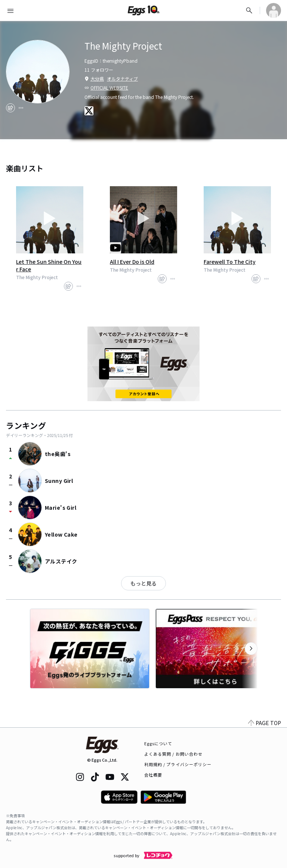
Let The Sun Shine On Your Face (49, 265)
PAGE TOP (265, 723)
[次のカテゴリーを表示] (251, 649)
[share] (10, 108)
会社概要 (153, 775)
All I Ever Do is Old (132, 262)
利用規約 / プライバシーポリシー (178, 764)
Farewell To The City (230, 262)
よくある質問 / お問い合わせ (174, 754)
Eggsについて (158, 743)
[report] (21, 108)
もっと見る (143, 583)
